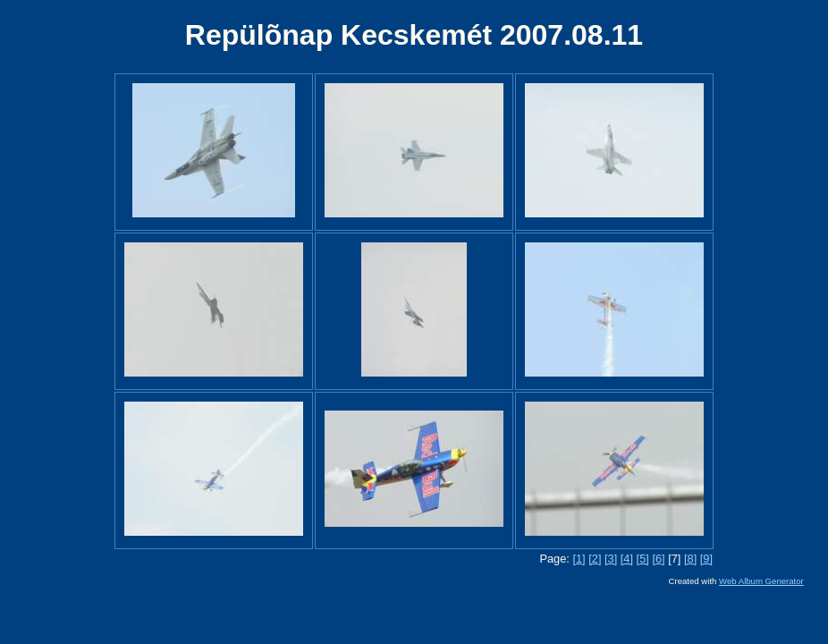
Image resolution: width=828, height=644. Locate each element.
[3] (611, 559)
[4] (627, 559)
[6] (658, 559)
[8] (690, 559)
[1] (579, 559)
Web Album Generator (761, 581)
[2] (595, 559)
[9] (706, 559)
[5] (643, 559)
